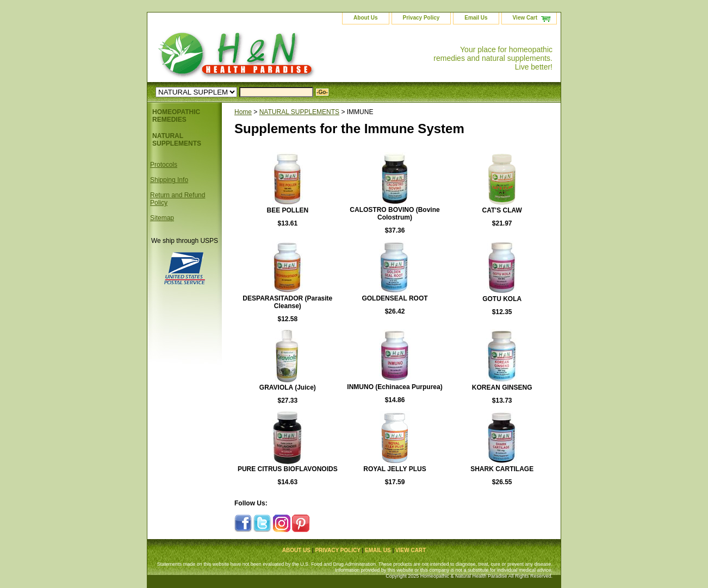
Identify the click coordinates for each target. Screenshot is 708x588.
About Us (365, 18)
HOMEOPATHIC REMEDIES (176, 116)
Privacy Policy (421, 18)
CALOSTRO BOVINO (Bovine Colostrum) (395, 214)
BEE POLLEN (287, 210)
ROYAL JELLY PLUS (395, 469)
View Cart (525, 18)
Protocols (164, 165)
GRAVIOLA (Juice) (288, 387)
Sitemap (162, 218)
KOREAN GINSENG (502, 387)
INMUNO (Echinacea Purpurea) (395, 387)
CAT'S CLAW (502, 210)
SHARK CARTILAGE (502, 469)
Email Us (476, 18)
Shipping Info (169, 180)
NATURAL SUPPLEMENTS (299, 112)
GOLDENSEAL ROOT (395, 298)
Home (243, 112)
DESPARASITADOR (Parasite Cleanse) (287, 302)
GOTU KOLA (502, 299)
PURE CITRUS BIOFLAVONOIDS (288, 469)
